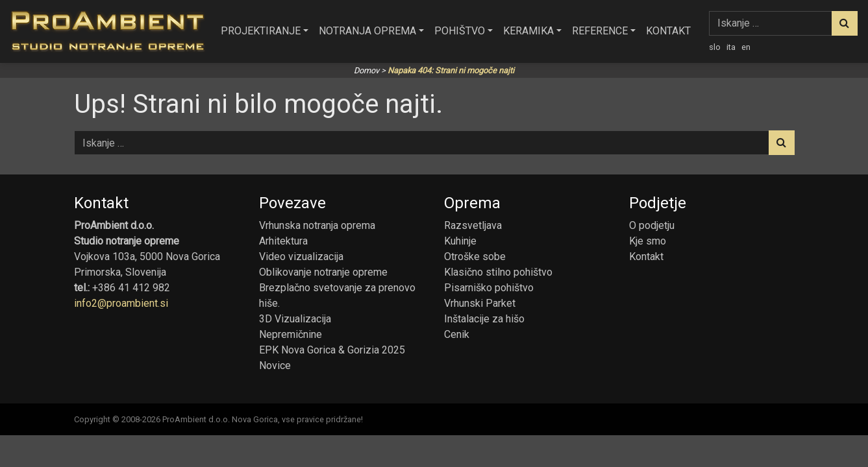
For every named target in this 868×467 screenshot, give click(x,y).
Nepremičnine (291, 334)
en (746, 47)
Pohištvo (460, 31)
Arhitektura (283, 241)
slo (715, 47)
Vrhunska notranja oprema (317, 225)
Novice (275, 365)
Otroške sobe (475, 257)
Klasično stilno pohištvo (498, 272)
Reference (600, 31)
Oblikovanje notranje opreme (323, 272)
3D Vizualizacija (295, 319)
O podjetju (652, 225)
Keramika (528, 31)
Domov (366, 70)
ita (731, 47)
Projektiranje (261, 31)
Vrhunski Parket (480, 303)
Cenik (457, 334)
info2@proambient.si (121, 303)
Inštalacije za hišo (484, 319)
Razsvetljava (473, 225)
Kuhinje (460, 241)
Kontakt (668, 31)
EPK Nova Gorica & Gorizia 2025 (332, 350)
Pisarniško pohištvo (489, 288)
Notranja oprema (367, 31)
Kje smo (648, 241)
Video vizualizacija (301, 257)
